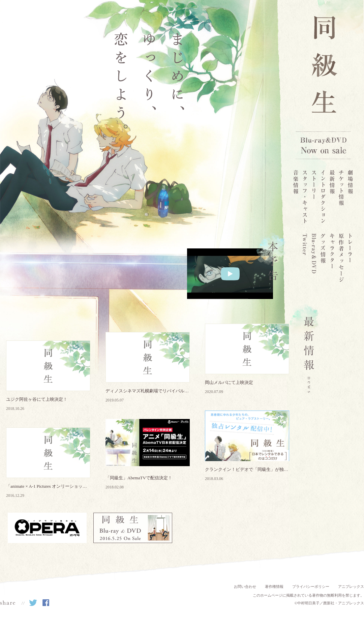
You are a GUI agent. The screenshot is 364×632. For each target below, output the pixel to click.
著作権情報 (274, 586)
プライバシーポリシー (311, 586)
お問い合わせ (245, 586)
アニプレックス (351, 586)
